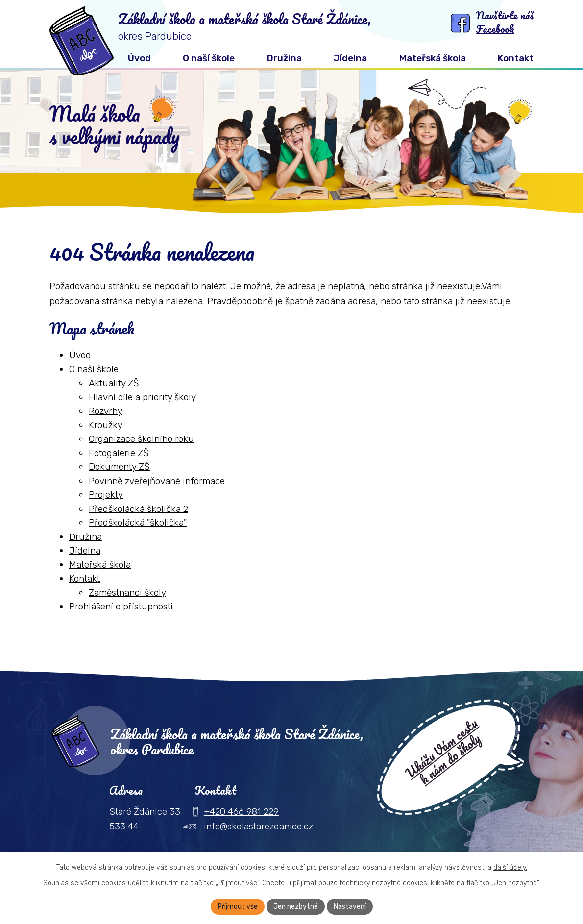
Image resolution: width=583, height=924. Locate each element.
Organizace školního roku (141, 439)
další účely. (510, 867)
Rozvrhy (106, 411)
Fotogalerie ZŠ (119, 453)
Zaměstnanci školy (127, 593)
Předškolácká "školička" (138, 523)
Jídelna (85, 550)
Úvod (80, 355)
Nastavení (350, 907)
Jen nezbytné (296, 907)
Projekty (106, 495)
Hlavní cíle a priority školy (142, 397)
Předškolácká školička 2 (138, 509)
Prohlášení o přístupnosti (121, 606)
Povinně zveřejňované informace (157, 481)
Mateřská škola (100, 565)
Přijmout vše (238, 907)
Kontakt (85, 578)
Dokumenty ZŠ (119, 467)
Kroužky (106, 425)
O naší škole (94, 369)
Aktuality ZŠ (114, 383)
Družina (85, 537)
